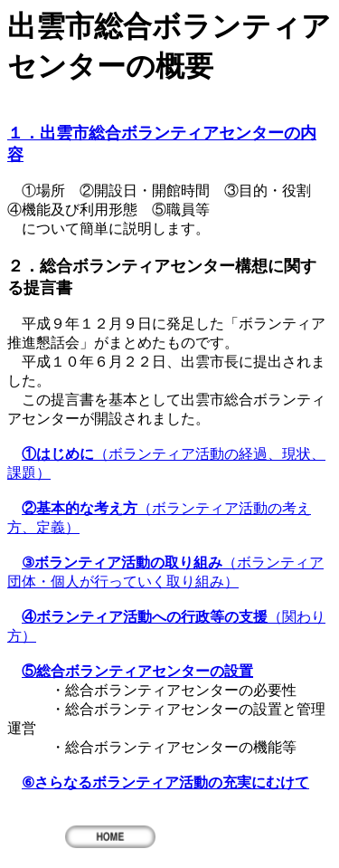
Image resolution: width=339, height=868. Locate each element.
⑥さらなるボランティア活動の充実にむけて (165, 782)
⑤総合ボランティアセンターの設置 (137, 671)
